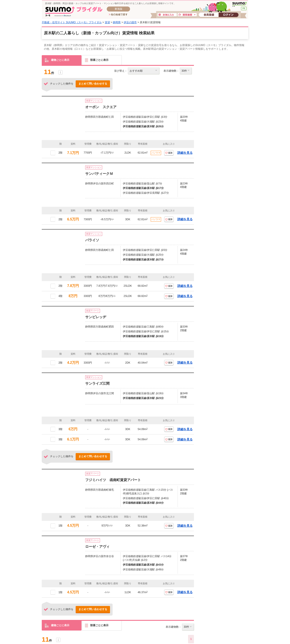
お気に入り (167, 15)
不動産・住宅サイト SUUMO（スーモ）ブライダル (72, 22)
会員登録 (209, 15)
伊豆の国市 (130, 22)
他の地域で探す (118, 15)
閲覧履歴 (187, 15)
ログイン (228, 15)
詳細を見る (185, 153)
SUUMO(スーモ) (239, 4)
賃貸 (107, 22)
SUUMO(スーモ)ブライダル (74, 11)
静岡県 (117, 22)
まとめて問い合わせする (93, 84)
